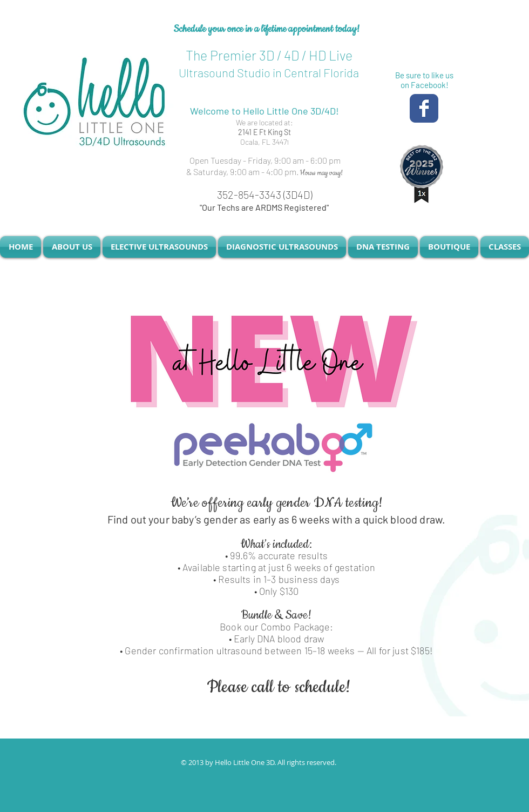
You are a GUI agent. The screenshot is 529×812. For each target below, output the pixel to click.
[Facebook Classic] (424, 108)
